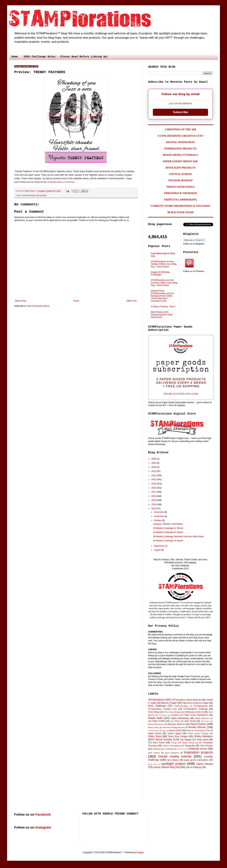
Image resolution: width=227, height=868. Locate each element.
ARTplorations (156, 700)
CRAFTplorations (181, 706)
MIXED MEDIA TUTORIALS (181, 155)
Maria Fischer (198, 724)
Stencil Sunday (164, 739)
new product (41, 195)
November (159, 516)
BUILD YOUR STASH (180, 212)
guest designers (172, 753)
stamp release (205, 764)
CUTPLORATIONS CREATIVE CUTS (180, 136)
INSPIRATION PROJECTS (180, 149)
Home (15, 57)
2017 (154, 492)
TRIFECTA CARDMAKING (181, 200)
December (159, 512)
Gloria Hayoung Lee (204, 718)
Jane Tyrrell (190, 721)
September (159, 546)
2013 (154, 509)
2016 (154, 496)
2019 (154, 484)
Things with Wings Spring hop (185, 743)
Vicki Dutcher (206, 746)
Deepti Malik (155, 718)
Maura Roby (153, 727)
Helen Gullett (159, 721)
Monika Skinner (197, 727)
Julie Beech (205, 721)
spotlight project (173, 764)
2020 (154, 480)
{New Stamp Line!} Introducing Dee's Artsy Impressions (162, 315)
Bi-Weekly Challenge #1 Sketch (168, 541)
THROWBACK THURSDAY (180, 193)
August (158, 550)
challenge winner (198, 749)
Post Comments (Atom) (38, 306)
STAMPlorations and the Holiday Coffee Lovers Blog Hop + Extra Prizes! (164, 264)
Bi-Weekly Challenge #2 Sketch (168, 532)
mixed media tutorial (175, 756)
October (158, 520)
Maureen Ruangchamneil (173, 727)
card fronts (181, 749)
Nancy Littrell (175, 730)
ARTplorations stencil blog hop (186, 700)
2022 (154, 471)
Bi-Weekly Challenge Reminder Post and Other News (179, 537)
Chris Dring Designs (172, 712)
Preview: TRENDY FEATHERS (168, 524)
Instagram (43, 827)
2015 (154, 500)
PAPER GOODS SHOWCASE (180, 161)
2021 (154, 475)
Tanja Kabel (203, 740)
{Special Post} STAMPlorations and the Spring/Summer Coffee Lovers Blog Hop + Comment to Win (162, 296)
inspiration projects (198, 752)
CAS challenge (157, 706)
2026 (154, 459)
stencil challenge (194, 767)
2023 (154, 467)
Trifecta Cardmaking (171, 746)
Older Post (132, 301)
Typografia (190, 746)
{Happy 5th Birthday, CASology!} (160, 273)
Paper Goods (155, 733)
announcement (29, 195)
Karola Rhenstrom (156, 724)
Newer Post (21, 301)
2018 (154, 488)
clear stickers (154, 753)
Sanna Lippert (174, 733)
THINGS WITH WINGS (181, 187)
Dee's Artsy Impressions (196, 715)
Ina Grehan (175, 721)
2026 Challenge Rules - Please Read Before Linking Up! (66, 57)
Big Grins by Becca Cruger (196, 703)
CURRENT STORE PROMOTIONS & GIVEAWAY (180, 206)
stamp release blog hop (167, 767)
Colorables (163, 715)
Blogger (140, 852)
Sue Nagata (186, 740)
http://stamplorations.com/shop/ (59, 182)
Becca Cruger (169, 703)
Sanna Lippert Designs (198, 733)
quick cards (153, 764)
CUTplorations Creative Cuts (162, 709)
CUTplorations (201, 706)
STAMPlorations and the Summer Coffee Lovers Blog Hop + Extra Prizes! (164, 283)
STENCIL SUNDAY (181, 174)
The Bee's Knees (157, 743)
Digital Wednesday (180, 718)
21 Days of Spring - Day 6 (163, 307)
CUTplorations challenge (196, 709)
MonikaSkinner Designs (157, 731)
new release (173, 760)
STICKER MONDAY (180, 180)
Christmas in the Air (194, 712)
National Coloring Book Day (198, 730)
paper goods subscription (196, 760)
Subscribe (181, 112)
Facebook (43, 814)
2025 (154, 463)
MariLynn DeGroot (176, 724)
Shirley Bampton (203, 736)
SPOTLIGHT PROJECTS (180, 168)
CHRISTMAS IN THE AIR (180, 129)
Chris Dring (153, 712)
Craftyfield (175, 715)
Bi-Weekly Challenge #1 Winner (168, 528)
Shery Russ (155, 736)
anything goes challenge (163, 749)
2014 (154, 504)
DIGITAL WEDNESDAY (180, 142)
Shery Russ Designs (178, 736)
